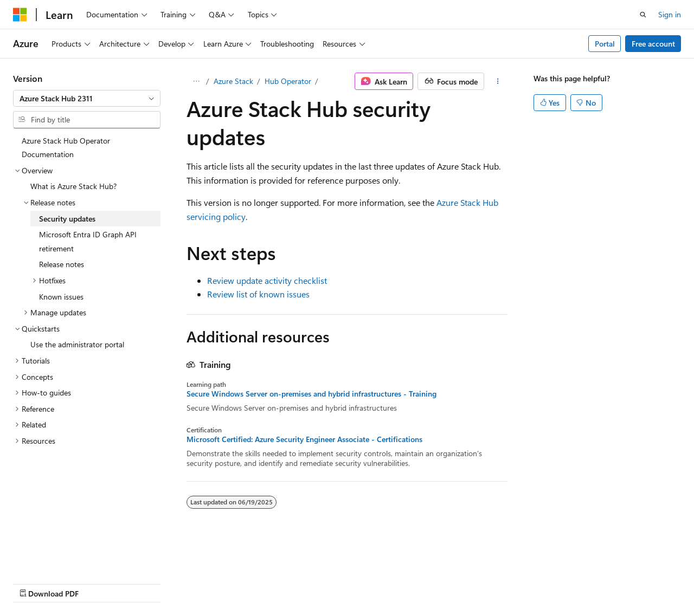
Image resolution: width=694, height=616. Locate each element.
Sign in (670, 14)
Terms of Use (291, 583)
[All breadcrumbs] (196, 81)
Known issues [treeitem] (61, 297)
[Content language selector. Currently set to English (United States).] (63, 557)
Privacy (237, 583)
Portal (605, 44)
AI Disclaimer (35, 583)
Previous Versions (98, 583)
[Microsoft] (20, 15)
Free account (653, 44)
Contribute (194, 583)
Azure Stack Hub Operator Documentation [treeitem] (66, 148)
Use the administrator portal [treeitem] (77, 344)
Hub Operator (288, 81)
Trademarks (344, 583)
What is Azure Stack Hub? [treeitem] (73, 186)
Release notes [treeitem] (62, 264)
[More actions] (498, 81)
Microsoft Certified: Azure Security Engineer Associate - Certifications (304, 439)
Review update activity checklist (267, 280)
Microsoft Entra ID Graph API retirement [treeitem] (88, 241)
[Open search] (643, 15)
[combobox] (87, 99)
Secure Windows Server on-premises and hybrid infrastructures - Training (311, 394)
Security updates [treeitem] (67, 219)
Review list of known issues (258, 294)
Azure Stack (233, 81)
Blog (148, 583)
